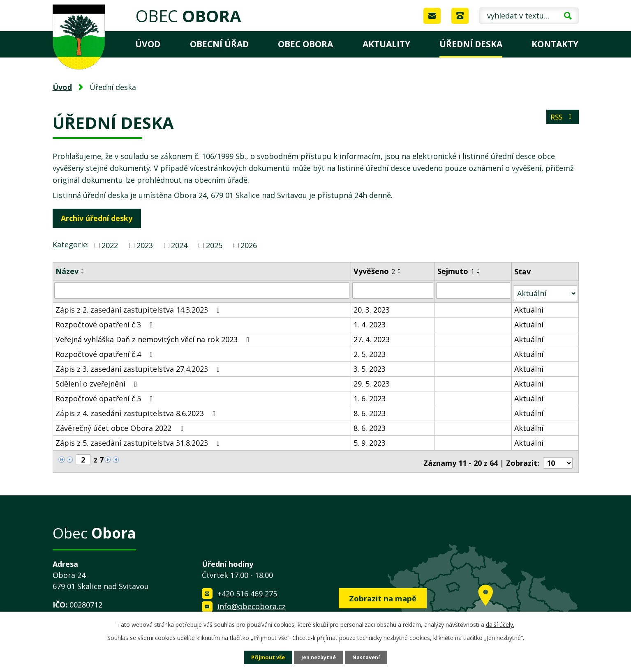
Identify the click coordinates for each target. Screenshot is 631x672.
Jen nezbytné (319, 657)
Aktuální (530, 306)
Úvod (148, 44)
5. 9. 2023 (370, 440)
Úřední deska (471, 44)
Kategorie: (71, 244)
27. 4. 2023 (372, 336)
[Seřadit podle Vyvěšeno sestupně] (400, 273)
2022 (110, 245)
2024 (179, 245)
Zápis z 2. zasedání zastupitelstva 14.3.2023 (139, 306)
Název (67, 271)
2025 (214, 245)
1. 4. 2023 (370, 321)
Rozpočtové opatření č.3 (106, 321)
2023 (145, 245)
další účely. (500, 624)
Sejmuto (456, 271)
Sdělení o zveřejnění (98, 380)
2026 (249, 245)
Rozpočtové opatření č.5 (106, 395)
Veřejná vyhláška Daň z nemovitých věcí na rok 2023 (154, 336)
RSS (561, 120)
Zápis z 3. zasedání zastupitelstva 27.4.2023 (139, 366)
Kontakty (555, 44)
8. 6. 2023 (370, 410)
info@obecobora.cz (252, 600)
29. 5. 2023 (372, 380)
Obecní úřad (219, 44)
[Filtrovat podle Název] (202, 290)
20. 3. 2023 (372, 306)
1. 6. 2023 (370, 395)
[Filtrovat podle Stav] (545, 290)
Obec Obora (305, 44)
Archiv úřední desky (99, 218)
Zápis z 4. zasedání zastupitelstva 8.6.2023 (137, 410)
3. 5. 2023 (370, 366)
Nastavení (370, 657)
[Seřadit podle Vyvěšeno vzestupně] (400, 269)
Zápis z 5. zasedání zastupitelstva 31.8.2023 (139, 440)
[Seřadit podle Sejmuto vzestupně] (479, 269)
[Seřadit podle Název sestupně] (83, 273)
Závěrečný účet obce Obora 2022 (121, 425)
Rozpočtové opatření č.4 (106, 351)
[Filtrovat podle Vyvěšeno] (393, 290)
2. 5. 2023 (370, 351)
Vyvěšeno (375, 271)
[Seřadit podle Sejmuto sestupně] (479, 273)
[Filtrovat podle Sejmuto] (474, 290)
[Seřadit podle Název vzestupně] (83, 269)
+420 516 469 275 (247, 587)
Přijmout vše (264, 657)
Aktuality (386, 44)
